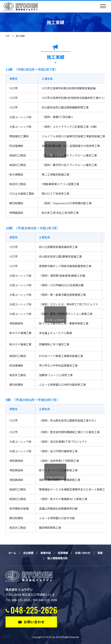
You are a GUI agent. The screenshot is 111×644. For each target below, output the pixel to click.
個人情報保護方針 (62, 558)
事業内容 (49, 553)
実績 (40, 558)
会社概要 (30, 553)
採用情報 (68, 553)
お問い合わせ (89, 553)
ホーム (13, 553)
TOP (8, 36)
